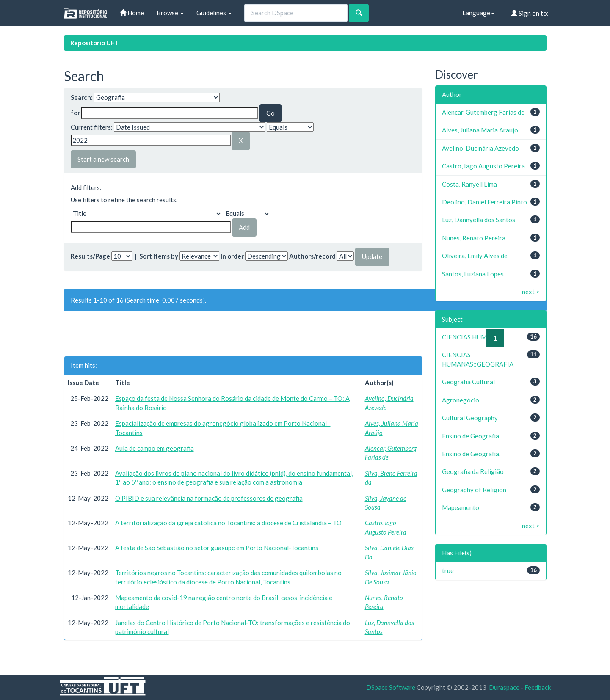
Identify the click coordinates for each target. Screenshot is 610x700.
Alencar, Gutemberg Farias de (483, 112)
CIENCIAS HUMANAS (473, 337)
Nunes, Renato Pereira (474, 238)
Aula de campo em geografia (155, 448)
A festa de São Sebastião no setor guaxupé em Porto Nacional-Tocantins (217, 548)
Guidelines (214, 13)
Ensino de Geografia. (471, 454)
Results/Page (90, 256)
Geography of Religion (474, 490)
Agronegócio (461, 400)
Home (132, 13)
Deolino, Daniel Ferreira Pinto (484, 202)
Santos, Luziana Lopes (473, 274)
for (75, 113)
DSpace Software (391, 687)
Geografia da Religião (473, 471)
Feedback (538, 687)
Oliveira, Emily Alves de (475, 256)
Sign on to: (530, 13)
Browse (170, 13)
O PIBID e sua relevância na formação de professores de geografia (209, 498)
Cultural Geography (470, 418)
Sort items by (159, 256)
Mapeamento (461, 507)
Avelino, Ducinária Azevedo (480, 148)
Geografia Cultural (468, 382)
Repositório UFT (95, 43)
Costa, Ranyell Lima (469, 184)
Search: (82, 97)
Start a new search (103, 159)
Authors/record (312, 256)
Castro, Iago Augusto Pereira (483, 166)
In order (232, 256)
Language (478, 13)
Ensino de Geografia (471, 436)
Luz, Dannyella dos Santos (479, 220)
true (448, 570)
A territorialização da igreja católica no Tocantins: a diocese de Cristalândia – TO (228, 523)
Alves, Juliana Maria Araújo (480, 130)
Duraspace (504, 687)
